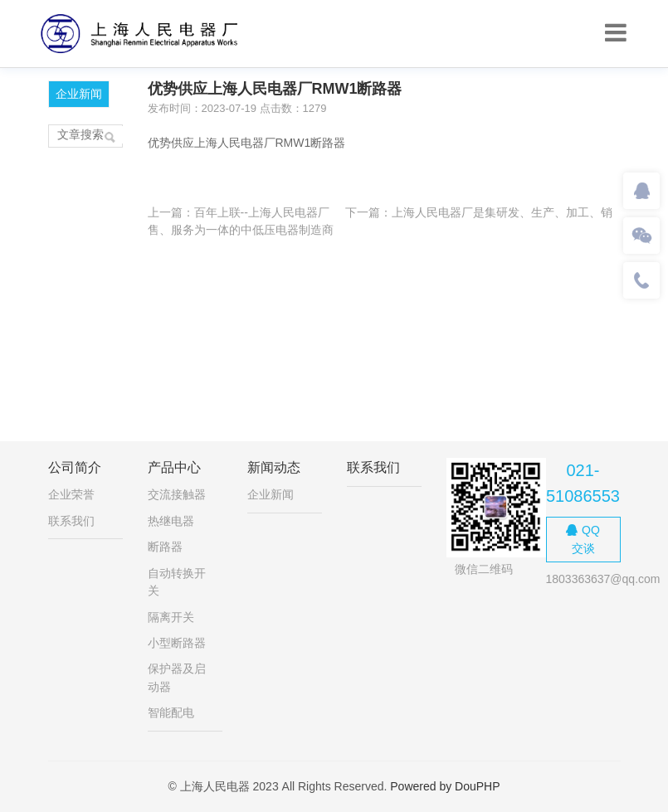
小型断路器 (177, 643)
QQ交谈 (583, 539)
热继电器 (171, 521)
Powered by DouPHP (445, 786)
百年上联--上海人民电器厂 (262, 212)
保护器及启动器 (177, 677)
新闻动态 (274, 467)
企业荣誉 (71, 494)
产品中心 (174, 467)
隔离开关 (171, 617)
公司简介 (75, 467)
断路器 (165, 547)
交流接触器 (177, 494)
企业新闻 (79, 94)
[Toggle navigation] (616, 33)
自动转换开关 (177, 582)
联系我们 (71, 521)
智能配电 (171, 712)
